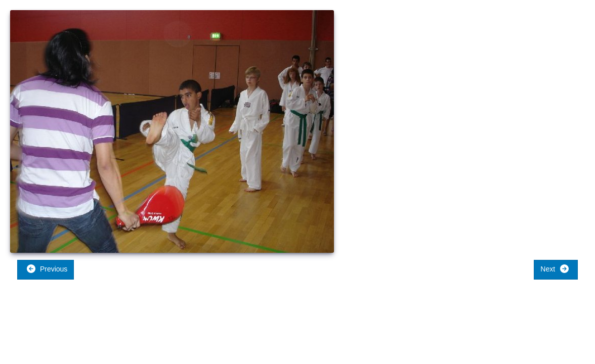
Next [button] (555, 269)
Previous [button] (47, 269)
